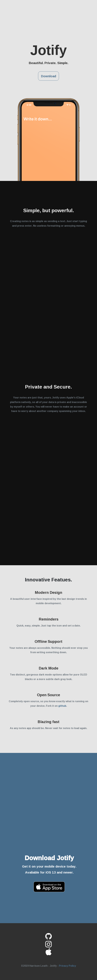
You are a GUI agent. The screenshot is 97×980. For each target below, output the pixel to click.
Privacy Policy (67, 966)
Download (49, 76)
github (62, 706)
